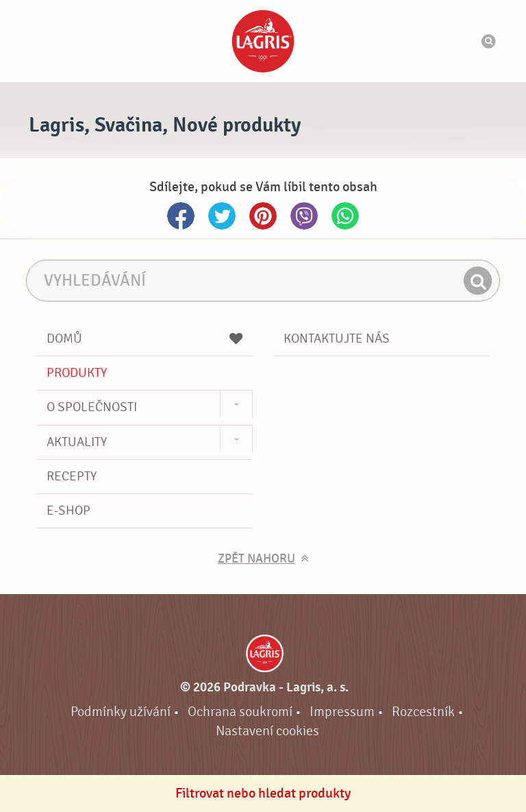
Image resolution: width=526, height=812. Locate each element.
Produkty (77, 373)
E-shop (68, 510)
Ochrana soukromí (240, 712)
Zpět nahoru (256, 559)
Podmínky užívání (121, 712)
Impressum (342, 712)
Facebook (181, 216)
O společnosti (92, 407)
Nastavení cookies (267, 731)
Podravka (263, 41)
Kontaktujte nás (337, 339)
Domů (145, 339)
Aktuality (77, 442)
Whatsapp (345, 216)
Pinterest (263, 216)
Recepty (72, 476)
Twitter (222, 216)
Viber (304, 216)
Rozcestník (423, 712)
